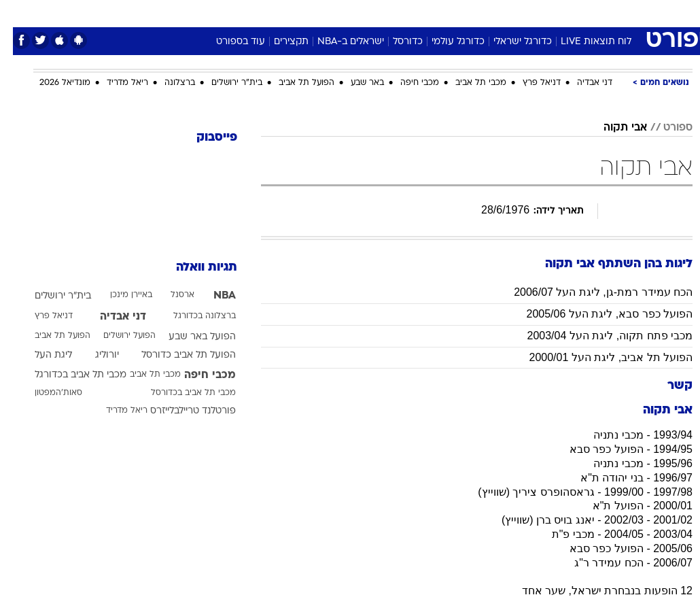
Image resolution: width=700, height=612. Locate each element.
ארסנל (170, 295)
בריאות (335, 13)
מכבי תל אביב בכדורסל (180, 393)
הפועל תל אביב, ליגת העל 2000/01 (598, 357)
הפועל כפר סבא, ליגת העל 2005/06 (596, 314)
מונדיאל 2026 (52, 83)
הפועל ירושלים (117, 336)
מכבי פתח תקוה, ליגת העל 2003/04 (597, 336)
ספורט (524, 13)
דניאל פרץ (529, 83)
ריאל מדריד (115, 83)
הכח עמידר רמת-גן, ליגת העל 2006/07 (590, 292)
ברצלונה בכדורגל (192, 316)
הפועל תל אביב (294, 83)
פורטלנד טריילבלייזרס (180, 411)
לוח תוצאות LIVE (583, 42)
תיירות (293, 13)
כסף (408, 13)
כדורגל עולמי (445, 42)
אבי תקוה (612, 128)
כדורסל (395, 42)
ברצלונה (167, 83)
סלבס (444, 13)
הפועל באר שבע (189, 337)
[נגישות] (19, 13)
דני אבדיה (582, 83)
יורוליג (94, 355)
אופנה (200, 13)
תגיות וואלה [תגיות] (194, 268)
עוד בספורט (228, 42)
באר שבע (354, 83)
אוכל (375, 13)
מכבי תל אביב (468, 83)
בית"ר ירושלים (224, 83)
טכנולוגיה (246, 13)
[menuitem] (559, 13)
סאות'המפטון (46, 393)
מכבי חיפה (407, 83)
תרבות (483, 13)
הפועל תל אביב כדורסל (176, 355)
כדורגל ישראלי (510, 42)
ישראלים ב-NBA (338, 42)
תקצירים (278, 42)
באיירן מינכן (118, 295)
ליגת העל (40, 355)
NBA (212, 296)
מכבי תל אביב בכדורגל (68, 375)
